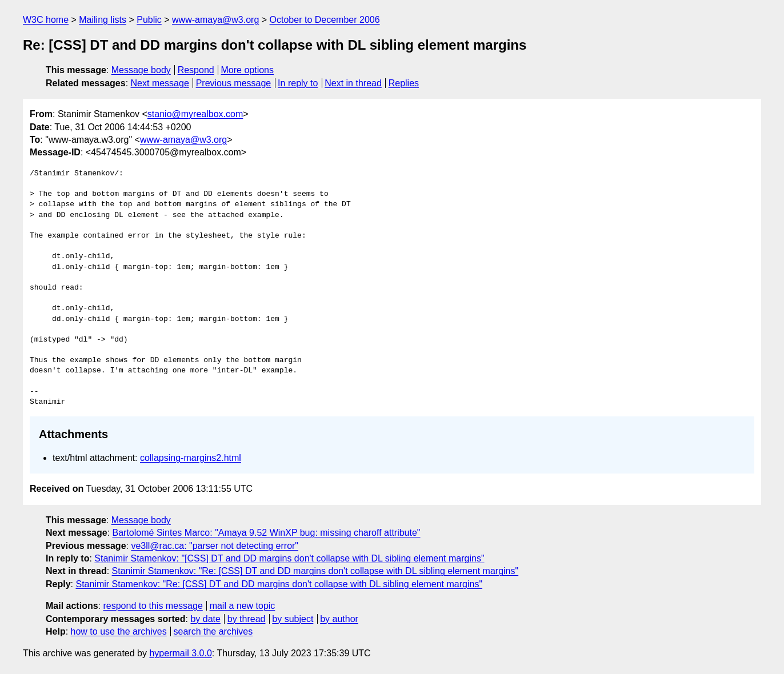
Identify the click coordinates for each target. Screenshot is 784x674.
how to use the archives (119, 631)
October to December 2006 (325, 20)
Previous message (234, 83)
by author (339, 619)
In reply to (298, 83)
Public (149, 20)
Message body (141, 70)
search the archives (213, 631)
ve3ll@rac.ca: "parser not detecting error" (215, 546)
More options (248, 70)
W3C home (46, 20)
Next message (160, 83)
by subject (293, 619)
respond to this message (153, 606)
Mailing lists (103, 20)
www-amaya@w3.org (215, 20)
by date (205, 619)
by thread (247, 619)
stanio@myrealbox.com (195, 114)
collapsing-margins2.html (191, 458)
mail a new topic (243, 606)
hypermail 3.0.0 (180, 653)
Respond (196, 70)
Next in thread (353, 83)
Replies (404, 83)
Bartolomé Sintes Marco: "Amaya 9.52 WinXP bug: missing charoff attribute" (267, 533)
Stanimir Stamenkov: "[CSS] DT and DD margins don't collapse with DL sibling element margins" (289, 558)
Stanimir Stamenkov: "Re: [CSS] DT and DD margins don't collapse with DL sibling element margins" (315, 571)
